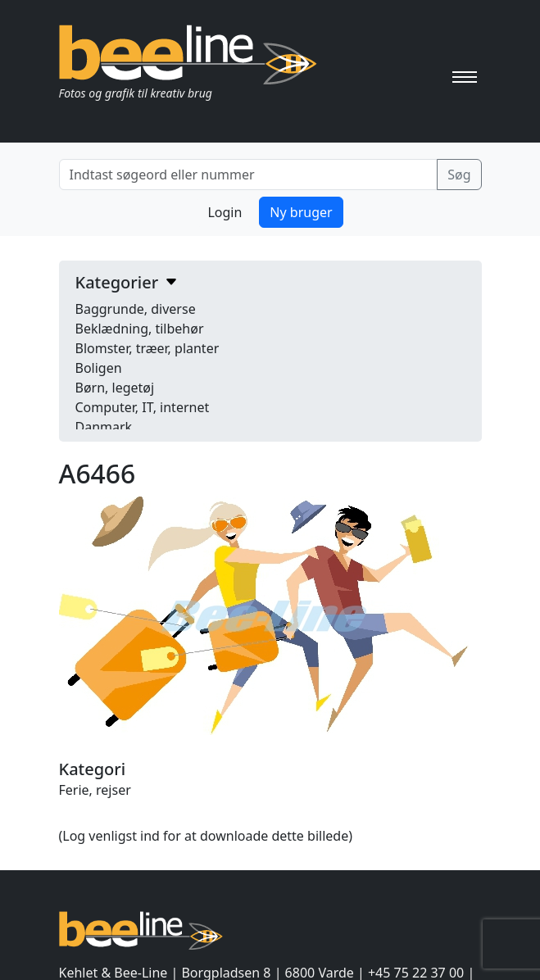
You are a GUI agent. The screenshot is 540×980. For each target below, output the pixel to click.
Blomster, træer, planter (147, 348)
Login (225, 212)
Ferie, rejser (95, 790)
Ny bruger (301, 212)
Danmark (104, 427)
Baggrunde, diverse (136, 309)
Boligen (99, 368)
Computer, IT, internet (143, 407)
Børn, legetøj (115, 388)
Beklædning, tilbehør (140, 329)
